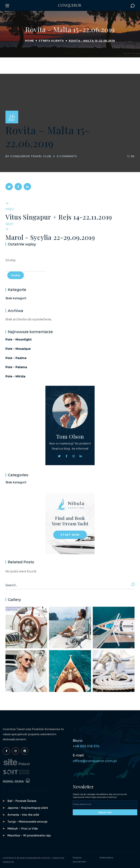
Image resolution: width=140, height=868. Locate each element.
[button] (133, 6)
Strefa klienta (51, 41)
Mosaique (23, 349)
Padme (21, 358)
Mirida (20, 376)
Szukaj (10, 260)
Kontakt (87, 728)
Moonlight (24, 340)
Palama (21, 367)
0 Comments (67, 156)
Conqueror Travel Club (31, 156)
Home (29, 41)
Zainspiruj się (27, 789)
